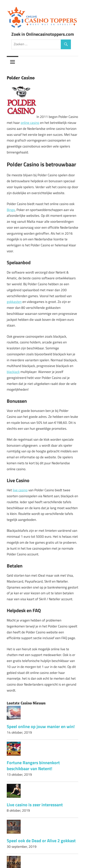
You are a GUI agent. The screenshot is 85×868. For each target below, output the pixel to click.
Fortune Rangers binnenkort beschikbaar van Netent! (33, 766)
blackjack (13, 372)
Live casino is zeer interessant (35, 805)
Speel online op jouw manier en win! (41, 726)
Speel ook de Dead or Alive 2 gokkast (41, 841)
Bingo (11, 210)
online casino (30, 123)
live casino (20, 490)
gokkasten (14, 302)
